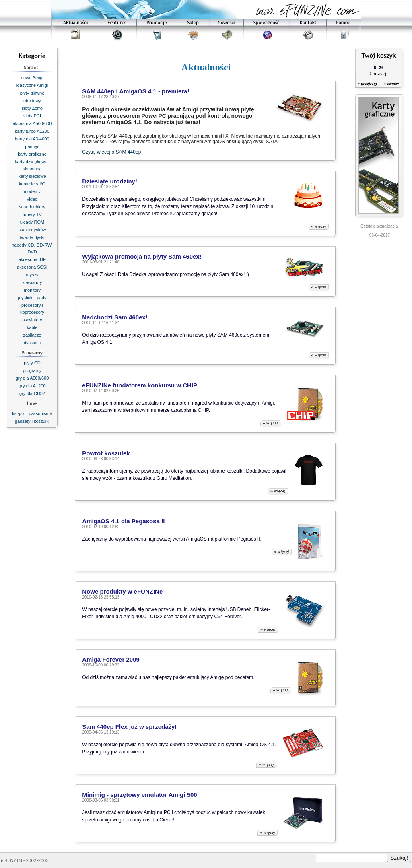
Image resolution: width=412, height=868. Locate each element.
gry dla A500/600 (32, 378)
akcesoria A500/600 (32, 123)
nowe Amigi (32, 78)
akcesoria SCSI (32, 267)
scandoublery (32, 207)
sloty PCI (32, 116)
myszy (32, 275)
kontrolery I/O (32, 184)
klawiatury (32, 282)
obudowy (32, 101)
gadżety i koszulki (32, 421)
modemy (32, 191)
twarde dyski (32, 237)
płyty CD (32, 363)
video (32, 199)
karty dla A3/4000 (32, 139)
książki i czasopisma (32, 413)
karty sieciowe (32, 176)
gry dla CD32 (32, 393)
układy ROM (32, 222)
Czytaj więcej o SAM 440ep (111, 152)
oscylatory (32, 320)
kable (32, 327)
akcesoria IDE (32, 259)
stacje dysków (32, 230)
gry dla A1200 (32, 386)
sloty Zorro (32, 108)
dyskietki (32, 343)
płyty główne (32, 93)
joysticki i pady (32, 298)
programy (32, 370)
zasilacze (32, 335)
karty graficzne (32, 154)
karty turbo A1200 (32, 131)
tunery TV (32, 214)
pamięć (32, 146)
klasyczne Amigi (32, 85)
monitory (32, 290)
